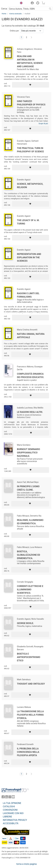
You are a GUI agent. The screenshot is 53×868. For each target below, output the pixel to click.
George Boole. (25, 623)
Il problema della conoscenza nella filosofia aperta (28, 752)
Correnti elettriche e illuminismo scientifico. (30, 590)
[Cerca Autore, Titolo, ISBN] (28, 9)
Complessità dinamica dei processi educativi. (31, 376)
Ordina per (14, 31)
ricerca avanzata (15, 14)
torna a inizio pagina (26, 864)
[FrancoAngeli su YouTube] (13, 797)
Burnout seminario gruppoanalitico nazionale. (28, 453)
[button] (20, 3)
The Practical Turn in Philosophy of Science (30, 150)
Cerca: (4, 9)
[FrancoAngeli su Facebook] (3, 797)
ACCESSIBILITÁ (11, 823)
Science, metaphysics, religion (30, 186)
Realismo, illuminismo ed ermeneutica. (30, 522)
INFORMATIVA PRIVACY (15, 820)
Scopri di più (43, 124)
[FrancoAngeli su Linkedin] (7, 797)
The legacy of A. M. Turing (28, 222)
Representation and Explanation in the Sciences (29, 257)
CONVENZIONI (10, 810)
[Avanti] (32, 37)
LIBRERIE (7, 817)
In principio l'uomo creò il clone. (28, 488)
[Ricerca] (50, 9)
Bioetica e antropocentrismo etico (29, 657)
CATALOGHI (9, 807)
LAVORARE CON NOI (13, 813)
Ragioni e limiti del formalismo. (28, 295)
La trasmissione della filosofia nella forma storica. (30, 715)
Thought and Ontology (31, 684)
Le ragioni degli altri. (30, 412)
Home (4, 14)
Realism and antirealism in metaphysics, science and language (30, 61)
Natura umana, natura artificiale (31, 336)
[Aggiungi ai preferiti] (31, 85)
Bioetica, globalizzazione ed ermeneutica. (29, 555)
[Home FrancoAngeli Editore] (9, 3)
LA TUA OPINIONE (12, 803)
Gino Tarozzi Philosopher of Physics (31, 103)
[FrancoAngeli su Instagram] (10, 797)
